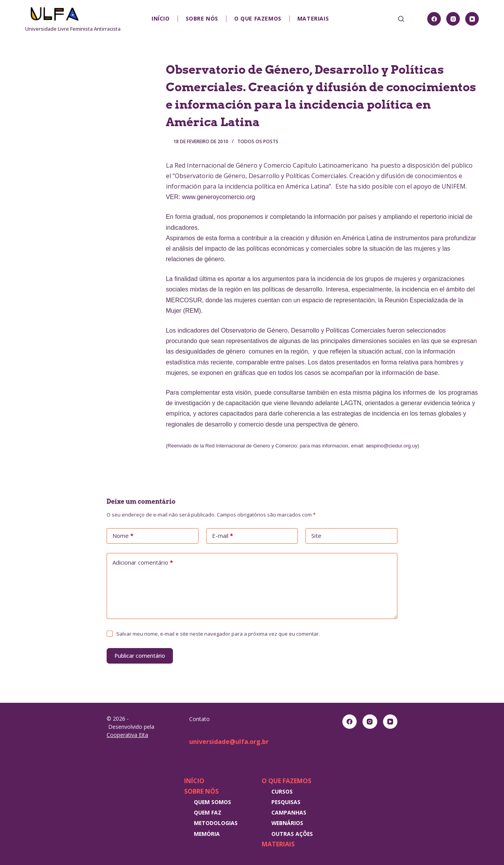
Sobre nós (202, 18)
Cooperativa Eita (127, 735)
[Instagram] (453, 19)
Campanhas (289, 812)
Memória (207, 834)
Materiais (313, 18)
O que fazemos (258, 18)
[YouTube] (472, 19)
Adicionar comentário (143, 563)
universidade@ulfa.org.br (229, 742)
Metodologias (216, 823)
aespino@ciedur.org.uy (392, 446)
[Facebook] (434, 19)
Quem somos (212, 802)
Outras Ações (292, 834)
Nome (123, 536)
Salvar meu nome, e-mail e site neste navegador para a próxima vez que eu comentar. (218, 634)
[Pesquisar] (401, 19)
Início (161, 18)
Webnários (287, 823)
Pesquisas (286, 802)
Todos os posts (258, 141)
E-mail (223, 536)
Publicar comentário (140, 656)
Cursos (282, 791)
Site (316, 536)
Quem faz (208, 812)
